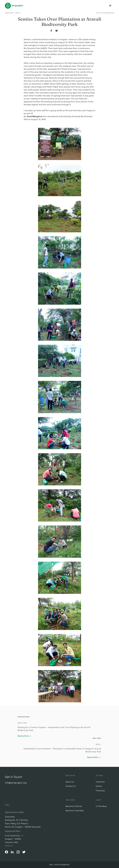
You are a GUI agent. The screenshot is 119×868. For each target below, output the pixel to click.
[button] (110, 6)
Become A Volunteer (75, 811)
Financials (100, 791)
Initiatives (100, 782)
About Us (70, 782)
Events (99, 786)
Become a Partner (74, 806)
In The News (101, 806)
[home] (14, 6)
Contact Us (71, 786)
